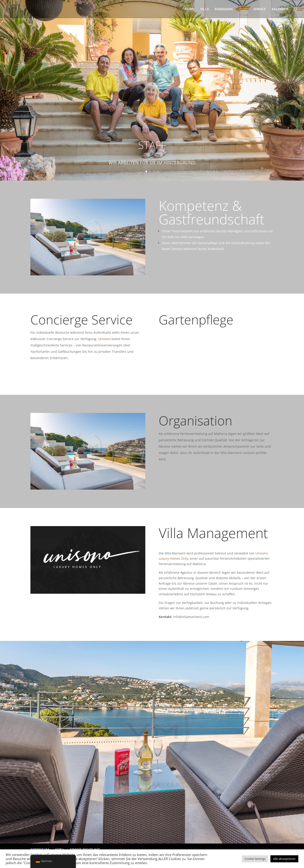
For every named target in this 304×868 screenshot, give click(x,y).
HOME (189, 9)
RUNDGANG (224, 9)
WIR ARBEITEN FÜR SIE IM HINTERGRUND (152, 165)
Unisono (104, 339)
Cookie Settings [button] (255, 859)
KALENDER (280, 9)
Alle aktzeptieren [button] (284, 859)
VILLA (205, 9)
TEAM (243, 9)
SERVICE (260, 9)
